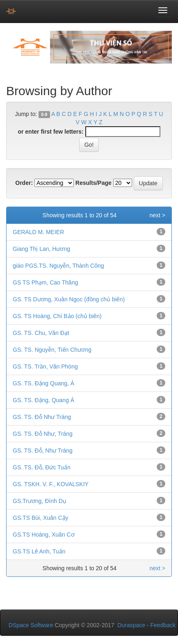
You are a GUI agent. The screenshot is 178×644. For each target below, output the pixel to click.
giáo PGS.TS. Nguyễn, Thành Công (58, 266)
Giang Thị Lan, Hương (41, 249)
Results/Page (94, 183)
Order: (24, 183)
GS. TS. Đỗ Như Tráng (42, 417)
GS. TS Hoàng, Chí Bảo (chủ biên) (57, 316)
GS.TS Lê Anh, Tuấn (39, 551)
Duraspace (131, 625)
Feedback (163, 625)
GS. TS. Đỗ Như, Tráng (43, 434)
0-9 (44, 114)
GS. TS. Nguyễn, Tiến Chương (52, 350)
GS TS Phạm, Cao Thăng (45, 282)
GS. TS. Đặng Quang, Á (43, 383)
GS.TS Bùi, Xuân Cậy (41, 518)
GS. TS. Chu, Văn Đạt (41, 333)
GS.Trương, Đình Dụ (40, 501)
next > (157, 215)
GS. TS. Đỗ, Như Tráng (43, 451)
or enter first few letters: (50, 132)
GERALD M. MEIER (38, 232)
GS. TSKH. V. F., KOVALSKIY (51, 484)
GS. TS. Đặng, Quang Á (43, 400)
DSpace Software (31, 625)
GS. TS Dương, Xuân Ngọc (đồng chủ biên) (69, 299)
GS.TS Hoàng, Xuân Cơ (44, 535)
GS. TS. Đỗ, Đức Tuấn (42, 467)
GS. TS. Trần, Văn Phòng (45, 366)
